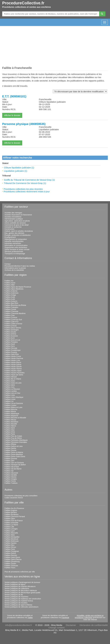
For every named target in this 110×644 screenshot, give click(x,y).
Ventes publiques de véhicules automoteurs (22, 607)
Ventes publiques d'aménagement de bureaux (22, 582)
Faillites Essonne (11, 336)
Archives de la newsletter (14, 270)
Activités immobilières (13, 217)
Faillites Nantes (11, 543)
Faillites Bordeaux (11, 514)
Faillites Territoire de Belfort (15, 465)
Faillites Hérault (11, 377)
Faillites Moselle (11, 424)
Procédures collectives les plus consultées (21, 496)
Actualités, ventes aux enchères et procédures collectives (89, 617)
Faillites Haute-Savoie (13, 367)
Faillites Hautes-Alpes (13, 371)
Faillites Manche (11, 410)
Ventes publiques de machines (16, 597)
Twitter (30, 618)
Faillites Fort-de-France (14, 521)
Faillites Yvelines (11, 483)
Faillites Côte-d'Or (12, 322)
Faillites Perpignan (12, 551)
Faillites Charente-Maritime (15, 313)
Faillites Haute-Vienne (13, 369)
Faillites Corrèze (11, 318)
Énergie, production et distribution (18, 235)
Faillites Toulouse (11, 566)
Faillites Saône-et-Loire (14, 446)
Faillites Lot (9, 401)
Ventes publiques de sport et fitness (18, 605)
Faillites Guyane (11, 352)
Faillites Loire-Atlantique (14, 397)
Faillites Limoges (11, 529)
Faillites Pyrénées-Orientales (16, 442)
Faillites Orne (10, 432)
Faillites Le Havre (11, 525)
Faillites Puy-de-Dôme (13, 438)
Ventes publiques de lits (14, 595)
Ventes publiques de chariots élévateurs (20, 586)
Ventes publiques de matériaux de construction (23, 599)
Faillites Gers (10, 346)
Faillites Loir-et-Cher (12, 393)
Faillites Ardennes (11, 293)
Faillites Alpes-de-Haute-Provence (18, 287)
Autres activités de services (15, 223)
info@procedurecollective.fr (19, 625)
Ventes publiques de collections (17, 589)
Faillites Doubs (10, 332)
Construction (9, 229)
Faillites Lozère (10, 405)
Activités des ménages (13, 213)
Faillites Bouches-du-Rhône (15, 305)
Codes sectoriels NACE (14, 498)
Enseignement (10, 237)
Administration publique (14, 219)
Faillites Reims (10, 553)
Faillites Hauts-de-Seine (14, 375)
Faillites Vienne (10, 477)
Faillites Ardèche (11, 291)
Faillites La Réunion (12, 389)
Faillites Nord (10, 428)
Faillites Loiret (10, 399)
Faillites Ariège (10, 295)
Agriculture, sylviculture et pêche (17, 221)
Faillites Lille (9, 527)
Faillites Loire (10, 395)
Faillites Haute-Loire (12, 360)
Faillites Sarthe (10, 448)
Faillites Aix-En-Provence (14, 508)
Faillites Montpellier (12, 537)
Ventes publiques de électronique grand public (23, 593)
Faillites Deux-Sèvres (13, 328)
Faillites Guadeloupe (13, 350)
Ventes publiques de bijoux (15, 584)
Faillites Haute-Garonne (14, 358)
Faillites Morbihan (11, 422)
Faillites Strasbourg (12, 562)
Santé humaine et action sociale (17, 250)
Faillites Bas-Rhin (11, 303)
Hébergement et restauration (16, 239)
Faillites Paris (10, 434)
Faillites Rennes (11, 555)
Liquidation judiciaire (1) (16, 171)
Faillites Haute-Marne (13, 363)
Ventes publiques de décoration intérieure (21, 591)
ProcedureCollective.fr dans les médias (20, 266)
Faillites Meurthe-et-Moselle (15, 418)
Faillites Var (9, 471)
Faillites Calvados (11, 307)
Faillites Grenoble (11, 523)
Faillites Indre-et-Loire (13, 383)
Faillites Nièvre (10, 426)
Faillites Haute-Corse (13, 356)
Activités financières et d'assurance (18, 215)
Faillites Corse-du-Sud (13, 320)
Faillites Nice (10, 545)
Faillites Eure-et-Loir (12, 340)
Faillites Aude (10, 299)
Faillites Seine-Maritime (14, 454)
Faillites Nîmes (10, 547)
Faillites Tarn (9, 461)
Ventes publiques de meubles (16, 603)
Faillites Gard (10, 344)
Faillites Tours (10, 568)
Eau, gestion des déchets (14, 233)
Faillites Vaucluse (11, 473)
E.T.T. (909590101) (14, 96)
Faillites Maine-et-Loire (13, 407)
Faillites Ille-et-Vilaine (13, 379)
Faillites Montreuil (11, 539)
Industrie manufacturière (14, 241)
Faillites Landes (11, 391)
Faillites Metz (10, 535)
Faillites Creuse (11, 326)
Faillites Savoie (10, 450)
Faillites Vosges (11, 479)
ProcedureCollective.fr (23, 3)
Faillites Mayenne (11, 416)
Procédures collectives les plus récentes (23, 189)
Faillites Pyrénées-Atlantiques (16, 440)
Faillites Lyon (10, 531)
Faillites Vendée (11, 475)
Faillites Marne (10, 412)
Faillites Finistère (11, 342)
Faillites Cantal (10, 309)
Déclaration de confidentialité (94, 625)
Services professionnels (14, 252)
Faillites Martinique (12, 414)
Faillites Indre (10, 381)
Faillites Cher (10, 316)
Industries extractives (13, 243)
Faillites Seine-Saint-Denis (15, 457)
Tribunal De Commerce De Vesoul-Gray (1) (25, 183)
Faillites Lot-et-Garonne (14, 403)
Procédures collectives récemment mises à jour (27, 191)
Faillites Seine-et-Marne (14, 452)
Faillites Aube (10, 297)
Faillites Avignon (11, 510)
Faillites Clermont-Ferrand (15, 517)
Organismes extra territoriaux (16, 247)
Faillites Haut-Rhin (12, 354)
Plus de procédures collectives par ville (20, 572)
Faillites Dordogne (12, 330)
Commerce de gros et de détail (17, 225)
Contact (8, 264)
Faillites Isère (10, 385)
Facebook (65, 618)
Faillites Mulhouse (12, 541)
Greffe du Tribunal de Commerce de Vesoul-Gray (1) (29, 180)
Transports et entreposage (15, 254)
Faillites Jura (9, 387)
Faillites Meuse (10, 420)
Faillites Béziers (11, 512)
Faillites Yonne (10, 481)
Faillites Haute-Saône (13, 365)
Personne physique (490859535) (24, 124)
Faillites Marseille (11, 533)
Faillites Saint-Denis (12, 557)
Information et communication (16, 245)
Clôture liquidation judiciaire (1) (19, 168)
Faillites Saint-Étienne (13, 559)
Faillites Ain (9, 281)
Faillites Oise (10, 430)
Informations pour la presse (15, 268)
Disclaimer (71, 625)
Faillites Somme (11, 459)
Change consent (56, 628)
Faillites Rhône (10, 444)
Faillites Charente (11, 311)
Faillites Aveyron (11, 301)
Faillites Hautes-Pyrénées (15, 373)
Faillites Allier (10, 285)
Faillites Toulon (10, 564)
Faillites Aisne (10, 283)
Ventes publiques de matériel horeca (19, 601)
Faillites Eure (10, 338)
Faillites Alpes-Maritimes (14, 289)
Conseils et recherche (13, 227)
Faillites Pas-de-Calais (13, 436)
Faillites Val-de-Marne (13, 469)
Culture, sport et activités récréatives (19, 231)
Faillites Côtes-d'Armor (13, 324)
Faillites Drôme (10, 334)
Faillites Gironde (11, 348)
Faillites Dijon (10, 519)
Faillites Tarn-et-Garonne (14, 463)
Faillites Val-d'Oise (12, 467)
